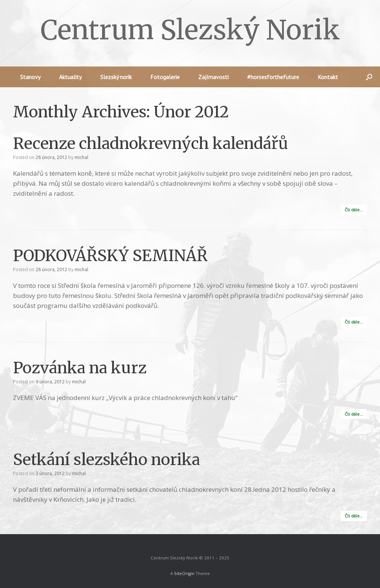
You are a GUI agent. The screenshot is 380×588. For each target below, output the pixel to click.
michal (81, 157)
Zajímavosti (213, 77)
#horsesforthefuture (273, 77)
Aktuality (70, 77)
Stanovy (30, 77)
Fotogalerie (165, 77)
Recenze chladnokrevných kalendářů (150, 143)
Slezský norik (116, 77)
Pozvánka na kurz (80, 368)
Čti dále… (354, 210)
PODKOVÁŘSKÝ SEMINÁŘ (110, 256)
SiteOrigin (184, 573)
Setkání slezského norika (107, 459)
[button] (369, 77)
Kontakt (328, 77)
